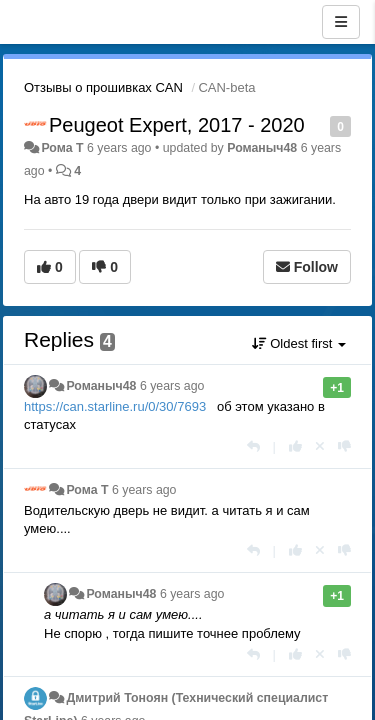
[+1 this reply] (295, 446)
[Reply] (253, 446)
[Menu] (341, 22)
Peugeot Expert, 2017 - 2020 (177, 125)
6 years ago (172, 386)
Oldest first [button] (299, 343)
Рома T (62, 148)
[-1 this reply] (344, 446)
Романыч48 (262, 148)
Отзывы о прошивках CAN (103, 87)
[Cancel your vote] (320, 446)
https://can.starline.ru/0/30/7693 (115, 406)
